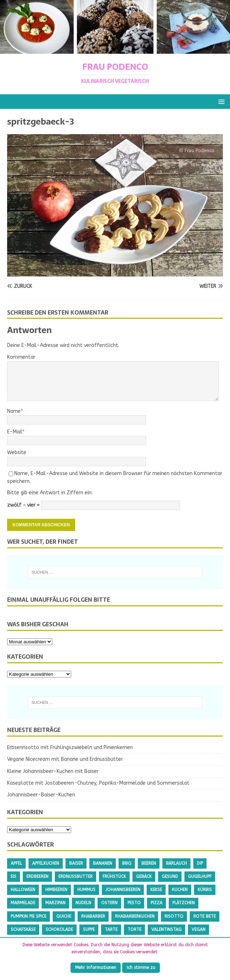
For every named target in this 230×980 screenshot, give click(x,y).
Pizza (156, 903)
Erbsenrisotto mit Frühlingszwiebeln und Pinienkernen (70, 747)
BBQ (127, 863)
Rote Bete (205, 916)
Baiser (76, 863)
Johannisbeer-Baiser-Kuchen (41, 795)
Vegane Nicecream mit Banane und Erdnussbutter (65, 759)
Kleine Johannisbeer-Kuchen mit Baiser (53, 771)
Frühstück (114, 876)
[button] (220, 101)
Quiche (64, 916)
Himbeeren (56, 890)
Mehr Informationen (96, 968)
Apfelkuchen (46, 863)
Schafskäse (23, 929)
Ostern (109, 903)
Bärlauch (176, 863)
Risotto (174, 916)
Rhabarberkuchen (135, 916)
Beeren (149, 863)
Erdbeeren (37, 876)
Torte (134, 929)
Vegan (198, 929)
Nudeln (83, 903)
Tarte (111, 929)
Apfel (16, 863)
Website (17, 452)
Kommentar (21, 357)
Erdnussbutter (75, 876)
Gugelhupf (200, 876)
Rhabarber (93, 916)
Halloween (23, 890)
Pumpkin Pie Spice (28, 916)
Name (14, 411)
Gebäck (144, 876)
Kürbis (205, 890)
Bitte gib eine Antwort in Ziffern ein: (50, 493)
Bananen (103, 863)
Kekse (156, 890)
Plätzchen (184, 903)
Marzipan (55, 903)
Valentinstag (166, 929)
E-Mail (15, 432)
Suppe (89, 929)
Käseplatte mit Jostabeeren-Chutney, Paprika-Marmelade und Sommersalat (98, 783)
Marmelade (23, 903)
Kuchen (180, 890)
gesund (170, 876)
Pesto (134, 903)
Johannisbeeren (123, 890)
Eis (14, 876)
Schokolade (59, 929)
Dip (200, 863)
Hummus (86, 890)
